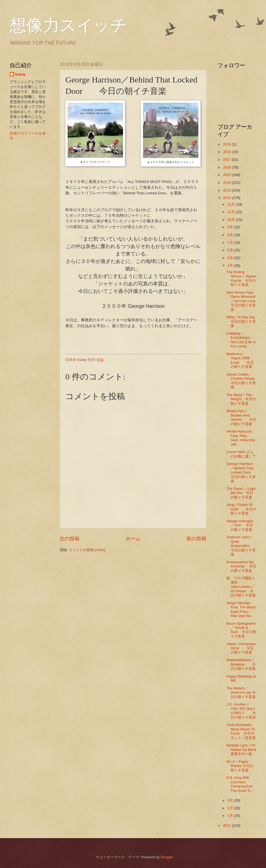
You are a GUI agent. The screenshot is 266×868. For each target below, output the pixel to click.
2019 (227, 144)
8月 (231, 235)
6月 (231, 250)
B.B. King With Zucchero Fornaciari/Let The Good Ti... (240, 784)
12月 (232, 204)
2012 (227, 198)
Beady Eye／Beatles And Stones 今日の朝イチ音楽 (241, 417)
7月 (231, 243)
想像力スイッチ (68, 25)
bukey (20, 74)
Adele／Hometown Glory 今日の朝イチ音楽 (241, 648)
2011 (227, 826)
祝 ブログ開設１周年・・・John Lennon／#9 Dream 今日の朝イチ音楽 (241, 587)
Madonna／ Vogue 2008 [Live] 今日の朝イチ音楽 (240, 360)
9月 (231, 227)
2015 (227, 175)
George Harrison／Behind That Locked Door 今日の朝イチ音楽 (242, 472)
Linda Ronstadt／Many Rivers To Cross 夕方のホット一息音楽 (241, 731)
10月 (232, 220)
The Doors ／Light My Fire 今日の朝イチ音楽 (241, 493)
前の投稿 (196, 539)
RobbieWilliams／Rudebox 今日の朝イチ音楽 (241, 664)
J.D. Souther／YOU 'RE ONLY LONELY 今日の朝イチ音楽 (241, 711)
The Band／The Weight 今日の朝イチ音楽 (241, 399)
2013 (227, 190)
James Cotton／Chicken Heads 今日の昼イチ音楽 (244, 381)
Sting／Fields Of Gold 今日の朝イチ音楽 (241, 509)
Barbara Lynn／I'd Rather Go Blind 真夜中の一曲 (245, 750)
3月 (231, 800)
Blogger (167, 857)
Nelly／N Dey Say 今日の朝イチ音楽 (242, 321)
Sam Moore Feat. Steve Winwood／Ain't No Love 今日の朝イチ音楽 (243, 301)
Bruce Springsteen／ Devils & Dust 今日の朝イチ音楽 (241, 630)
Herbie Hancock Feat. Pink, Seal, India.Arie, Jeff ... (241, 438)
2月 (231, 808)
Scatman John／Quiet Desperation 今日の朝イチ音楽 (242, 546)
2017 (227, 160)
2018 (227, 152)
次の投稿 (70, 539)
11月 (232, 212)
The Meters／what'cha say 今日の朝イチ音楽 (241, 693)
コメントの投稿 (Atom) (87, 550)
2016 (227, 167)
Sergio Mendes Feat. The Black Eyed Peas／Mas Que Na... (241, 609)
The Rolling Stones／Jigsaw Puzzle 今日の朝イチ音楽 (241, 278)
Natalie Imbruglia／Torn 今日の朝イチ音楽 (240, 525)
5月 (231, 258)
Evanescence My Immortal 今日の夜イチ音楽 (241, 566)
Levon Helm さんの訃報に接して (241, 454)
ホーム (133, 539)
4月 (231, 266)
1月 (231, 816)
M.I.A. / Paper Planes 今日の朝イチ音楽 (240, 766)
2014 (227, 183)
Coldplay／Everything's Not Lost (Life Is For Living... (241, 340)
